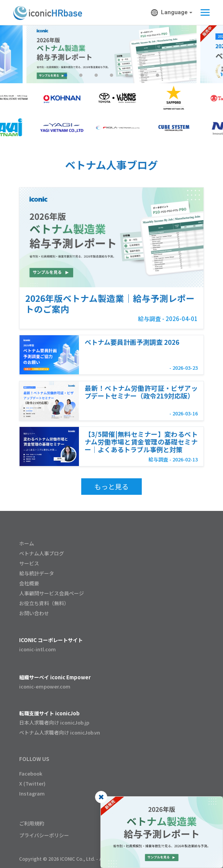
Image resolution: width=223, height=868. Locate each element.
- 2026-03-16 (184, 413)
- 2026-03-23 (184, 368)
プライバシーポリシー (44, 835)
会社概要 (29, 583)
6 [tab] (142, 76)
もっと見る (112, 486)
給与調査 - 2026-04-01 (168, 319)
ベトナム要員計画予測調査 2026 (132, 342)
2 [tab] (81, 76)
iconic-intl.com (38, 649)
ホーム (27, 543)
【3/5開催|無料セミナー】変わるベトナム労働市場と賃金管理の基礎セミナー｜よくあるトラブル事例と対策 (141, 441)
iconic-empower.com (45, 686)
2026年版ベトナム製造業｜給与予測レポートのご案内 (110, 303)
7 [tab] (157, 76)
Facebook (31, 773)
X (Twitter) (32, 783)
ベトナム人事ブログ (42, 553)
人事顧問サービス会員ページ (52, 593)
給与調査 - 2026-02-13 (173, 459)
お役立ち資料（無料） (44, 603)
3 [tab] (96, 76)
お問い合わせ (34, 613)
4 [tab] (112, 76)
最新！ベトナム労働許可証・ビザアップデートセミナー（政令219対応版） (141, 392)
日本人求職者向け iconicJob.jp (54, 722)
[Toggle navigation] (203, 13)
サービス (29, 563)
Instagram (32, 793)
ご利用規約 (32, 823)
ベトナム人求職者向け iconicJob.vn (60, 732)
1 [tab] (66, 76)
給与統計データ (37, 573)
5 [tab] (127, 76)
